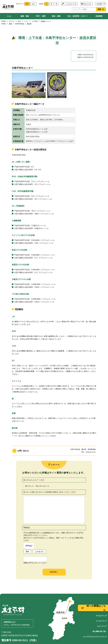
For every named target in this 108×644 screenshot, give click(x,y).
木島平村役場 (19, 25)
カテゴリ (12, 23)
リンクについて (101, 612)
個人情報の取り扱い (100, 623)
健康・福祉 (25, 16)
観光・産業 (56, 16)
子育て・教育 (40, 16)
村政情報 (99, 16)
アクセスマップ (101, 607)
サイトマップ (102, 618)
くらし (9, 16)
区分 (19, 23)
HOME (3, 23)
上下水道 (35, 23)
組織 (10, 25)
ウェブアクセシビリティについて (95, 628)
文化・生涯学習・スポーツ (78, 16)
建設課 (29, 25)
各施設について (46, 23)
